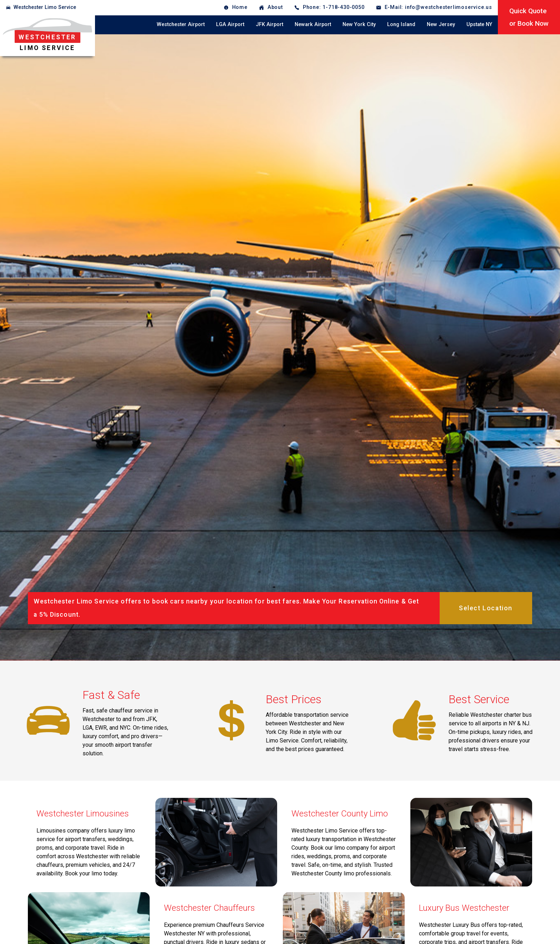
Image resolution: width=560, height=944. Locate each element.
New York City (359, 24)
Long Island (401, 24)
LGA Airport (230, 24)
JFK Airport (269, 24)
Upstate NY (479, 24)
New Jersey (441, 24)
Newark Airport (313, 24)
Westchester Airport (181, 24)
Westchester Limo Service (45, 7)
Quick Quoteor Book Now (529, 17)
